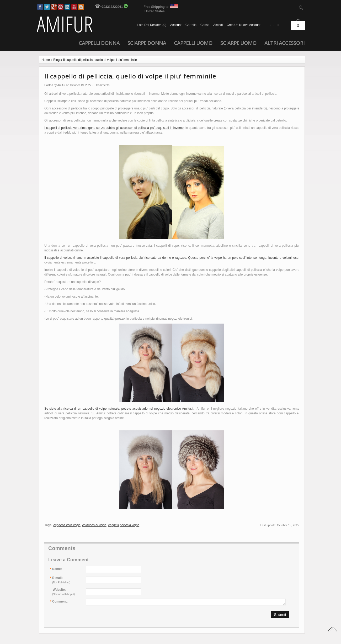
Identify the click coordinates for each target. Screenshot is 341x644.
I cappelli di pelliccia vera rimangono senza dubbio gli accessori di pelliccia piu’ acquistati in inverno (114, 128)
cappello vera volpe (67, 525)
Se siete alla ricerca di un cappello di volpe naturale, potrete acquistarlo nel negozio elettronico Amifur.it (119, 409)
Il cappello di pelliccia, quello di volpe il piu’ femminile (100, 60)
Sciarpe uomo (238, 43)
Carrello (191, 25)
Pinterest (61, 7)
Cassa (205, 25)
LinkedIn (67, 7)
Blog (81, 7)
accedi (218, 25)
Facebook (40, 7)
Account (176, 25)
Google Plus (54, 7)
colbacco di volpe (94, 525)
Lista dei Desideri (152, 25)
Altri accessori (284, 43)
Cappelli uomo (193, 43)
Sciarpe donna (147, 43)
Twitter (47, 7)
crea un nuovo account (244, 25)
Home (46, 60)
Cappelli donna (99, 43)
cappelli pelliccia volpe (124, 525)
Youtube (74, 7)
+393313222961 (111, 7)
